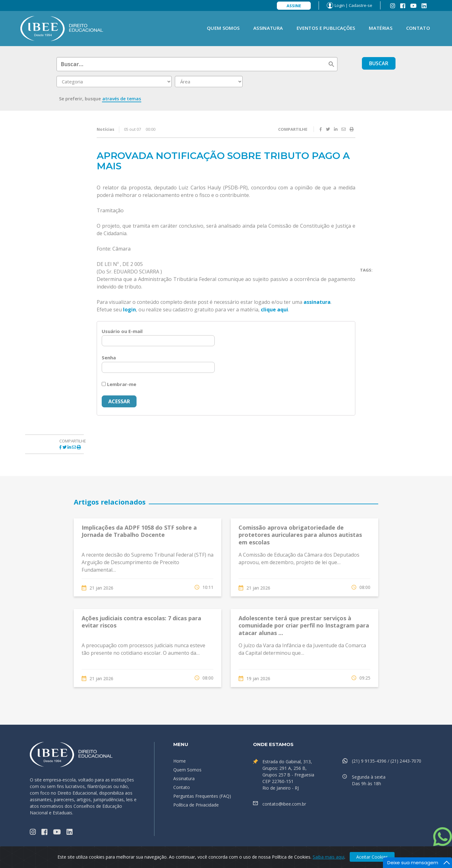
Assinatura (268, 28)
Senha (109, 357)
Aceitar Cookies (372, 857)
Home (180, 761)
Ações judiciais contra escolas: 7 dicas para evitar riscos (141, 622)
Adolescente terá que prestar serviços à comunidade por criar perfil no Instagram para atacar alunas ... (304, 625)
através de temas (122, 99)
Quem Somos (223, 28)
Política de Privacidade (196, 805)
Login (340, 5)
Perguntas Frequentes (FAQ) (202, 796)
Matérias (380, 28)
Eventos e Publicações (326, 28)
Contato (418, 28)
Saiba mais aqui (328, 857)
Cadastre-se (361, 5)
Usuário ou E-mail (122, 331)
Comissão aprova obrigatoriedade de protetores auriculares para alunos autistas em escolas (300, 535)
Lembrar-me (119, 384)
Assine (294, 6)
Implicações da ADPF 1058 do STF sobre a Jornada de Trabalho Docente (139, 531)
